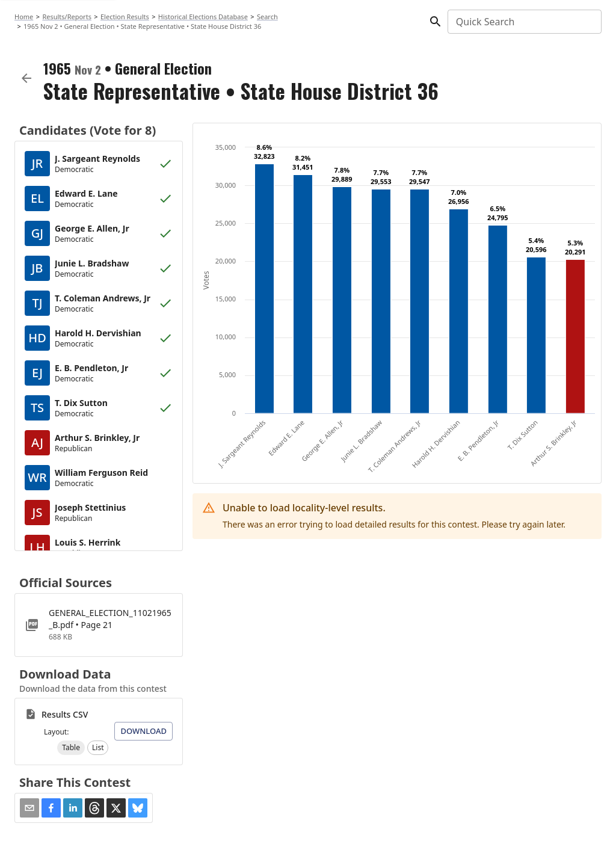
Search (267, 17)
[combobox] (524, 22)
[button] (71, 748)
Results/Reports (67, 17)
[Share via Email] (29, 808)
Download (143, 731)
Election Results (125, 17)
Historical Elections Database (203, 17)
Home (24, 17)
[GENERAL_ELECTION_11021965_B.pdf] (99, 625)
